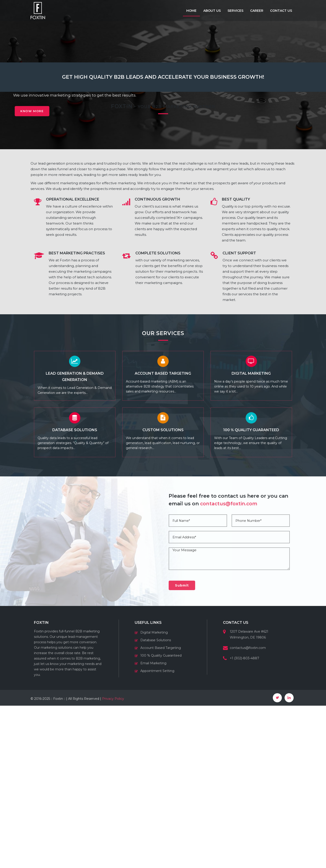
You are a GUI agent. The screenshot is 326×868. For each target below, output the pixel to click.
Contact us (281, 11)
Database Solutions (156, 802)
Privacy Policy (113, 861)
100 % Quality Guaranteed (161, 818)
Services (235, 11)
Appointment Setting (157, 833)
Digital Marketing (154, 795)
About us (212, 11)
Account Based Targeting (161, 810)
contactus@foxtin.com (230, 666)
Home (191, 11)
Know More (34, 113)
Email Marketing (153, 825)
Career (257, 11)
